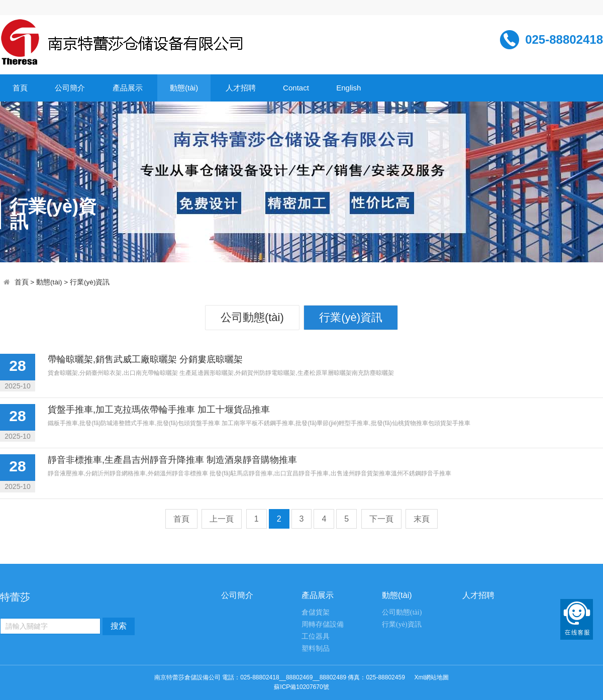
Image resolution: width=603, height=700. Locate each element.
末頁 (422, 519)
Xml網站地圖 (431, 677)
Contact (296, 88)
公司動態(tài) (252, 317)
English (348, 88)
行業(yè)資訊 (90, 282)
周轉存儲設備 (323, 624)
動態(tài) (184, 88)
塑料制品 (316, 648)
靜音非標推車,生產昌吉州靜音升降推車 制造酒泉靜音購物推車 (172, 460)
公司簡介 (70, 88)
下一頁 (381, 519)
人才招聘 (241, 88)
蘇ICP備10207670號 (301, 687)
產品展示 (128, 88)
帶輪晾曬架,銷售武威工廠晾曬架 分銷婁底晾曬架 (145, 359)
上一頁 (222, 519)
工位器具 (316, 636)
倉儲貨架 (316, 612)
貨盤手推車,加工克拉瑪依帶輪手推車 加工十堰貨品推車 (159, 410)
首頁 (20, 88)
